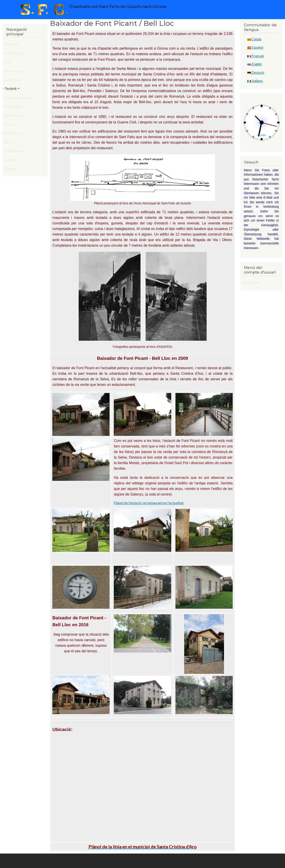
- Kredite (9, 160)
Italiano (255, 81)
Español (255, 47)
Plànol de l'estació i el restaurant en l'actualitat (149, 503)
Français (256, 56)
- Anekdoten (12, 106)
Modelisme (11, 133)
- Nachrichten (13, 151)
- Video (8, 124)
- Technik (10, 88)
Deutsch (256, 73)
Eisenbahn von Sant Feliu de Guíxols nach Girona (92, 10)
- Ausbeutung (13, 71)
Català (254, 39)
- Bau (7, 62)
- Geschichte (12, 53)
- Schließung (12, 80)
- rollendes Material (18, 97)
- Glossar (10, 168)
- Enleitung (11, 44)
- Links (8, 142)
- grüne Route (13, 115)
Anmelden (251, 282)
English (255, 64)
